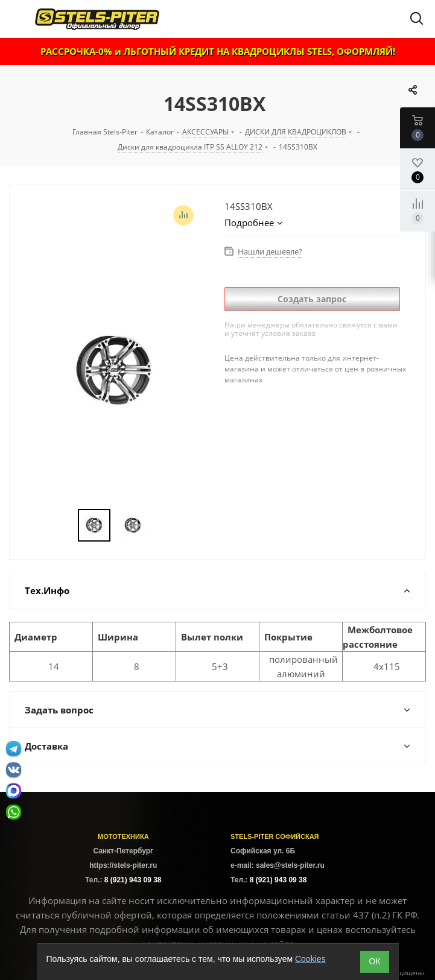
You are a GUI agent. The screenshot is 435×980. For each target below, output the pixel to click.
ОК (374, 961)
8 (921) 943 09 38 (133, 880)
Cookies (310, 959)
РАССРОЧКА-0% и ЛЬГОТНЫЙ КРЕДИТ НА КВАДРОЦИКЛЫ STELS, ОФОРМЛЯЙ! (218, 51)
